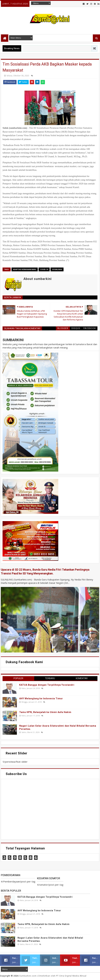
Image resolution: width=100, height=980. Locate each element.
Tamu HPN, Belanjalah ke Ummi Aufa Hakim (45, 712)
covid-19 (44, 269)
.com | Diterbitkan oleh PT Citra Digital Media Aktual (53, 976)
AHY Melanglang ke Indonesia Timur (41, 699)
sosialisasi (57, 269)
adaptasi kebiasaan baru (25, 269)
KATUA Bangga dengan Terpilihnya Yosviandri (47, 685)
